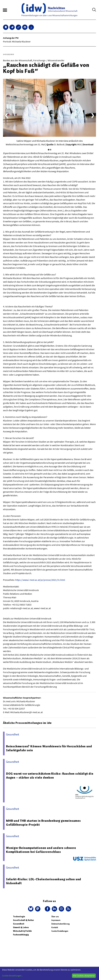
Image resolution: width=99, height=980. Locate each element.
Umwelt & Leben (21, 927)
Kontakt (55, 927)
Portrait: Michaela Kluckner (17, 41)
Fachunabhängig (21, 935)
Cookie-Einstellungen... (12, 976)
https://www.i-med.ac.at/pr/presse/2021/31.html (40, 580)
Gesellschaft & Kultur (23, 920)
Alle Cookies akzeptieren (84, 976)
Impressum (56, 920)
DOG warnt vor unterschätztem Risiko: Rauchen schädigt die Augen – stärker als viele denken (50, 776)
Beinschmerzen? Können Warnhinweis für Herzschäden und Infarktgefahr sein (49, 748)
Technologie (19, 917)
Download (88, 144)
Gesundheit (19, 924)
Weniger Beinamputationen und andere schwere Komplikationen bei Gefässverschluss (41, 850)
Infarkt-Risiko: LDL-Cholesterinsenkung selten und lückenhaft (44, 881)
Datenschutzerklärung (60, 924)
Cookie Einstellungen (60, 931)
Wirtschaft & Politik (22, 931)
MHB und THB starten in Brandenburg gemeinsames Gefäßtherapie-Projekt (43, 823)
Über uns (55, 917)
